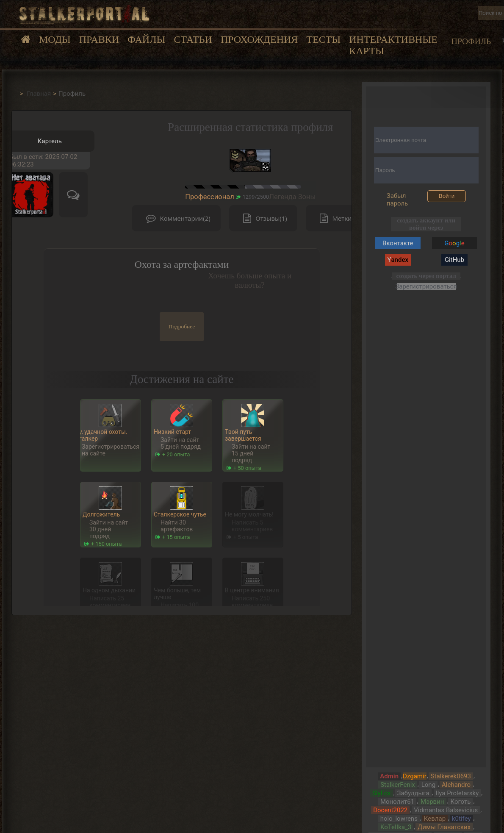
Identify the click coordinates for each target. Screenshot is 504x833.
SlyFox (382, 793)
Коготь (460, 802)
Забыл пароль (397, 200)
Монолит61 (397, 802)
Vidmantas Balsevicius (446, 810)
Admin (389, 776)
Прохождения (259, 39)
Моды (55, 39)
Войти (447, 196)
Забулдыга (413, 793)
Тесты (323, 39)
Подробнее (182, 326)
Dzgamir (415, 776)
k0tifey (461, 819)
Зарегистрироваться (426, 286)
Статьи (193, 39)
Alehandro (456, 785)
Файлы (146, 39)
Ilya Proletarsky (457, 793)
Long (428, 785)
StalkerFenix (398, 785)
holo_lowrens (399, 819)
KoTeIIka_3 (396, 827)
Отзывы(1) (263, 218)
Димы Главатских (444, 827)
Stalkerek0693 (451, 776)
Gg (454, 243)
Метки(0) (337, 218)
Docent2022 (390, 810)
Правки (99, 39)
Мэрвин (432, 802)
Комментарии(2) (176, 218)
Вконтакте (398, 243)
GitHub (454, 260)
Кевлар (435, 819)
